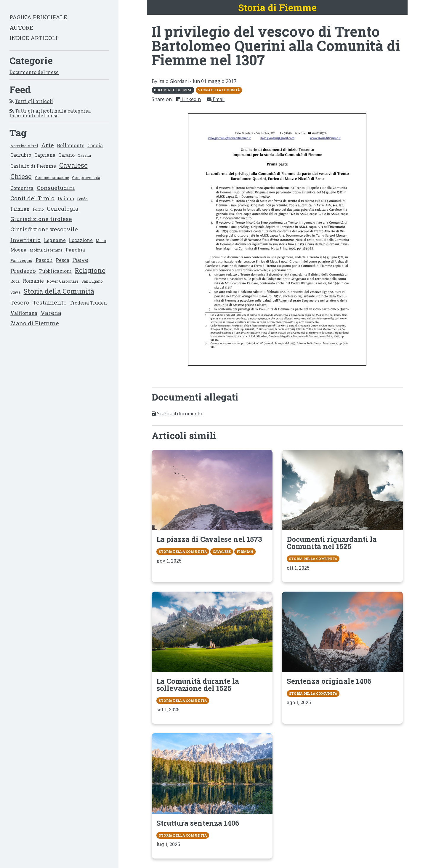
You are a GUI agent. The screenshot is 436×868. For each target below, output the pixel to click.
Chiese (21, 176)
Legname (55, 240)
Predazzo (23, 271)
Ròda (15, 281)
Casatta (84, 155)
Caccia (95, 145)
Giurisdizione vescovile (44, 229)
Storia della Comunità (59, 291)
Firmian (20, 209)
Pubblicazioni (55, 271)
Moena (18, 250)
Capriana (45, 155)
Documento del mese (34, 72)
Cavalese (73, 165)
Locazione (81, 240)
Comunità (22, 188)
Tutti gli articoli (34, 101)
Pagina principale (38, 17)
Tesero (20, 302)
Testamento (50, 302)
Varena (51, 313)
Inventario (25, 240)
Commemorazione (52, 177)
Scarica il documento (177, 414)
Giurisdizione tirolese (41, 219)
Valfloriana (24, 313)
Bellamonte (71, 145)
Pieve (80, 260)
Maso (101, 241)
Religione (90, 270)
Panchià (75, 250)
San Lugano (92, 281)
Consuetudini (56, 188)
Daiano (66, 198)
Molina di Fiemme (46, 250)
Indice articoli (34, 38)
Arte (48, 145)
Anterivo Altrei (24, 146)
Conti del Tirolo (32, 198)
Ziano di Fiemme (35, 323)
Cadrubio (21, 155)
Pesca (62, 260)
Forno (38, 209)
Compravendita (86, 177)
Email (216, 99)
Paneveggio (21, 260)
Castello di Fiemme (33, 166)
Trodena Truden (88, 303)
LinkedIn (189, 99)
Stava (15, 292)
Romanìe (33, 281)
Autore (21, 27)
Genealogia (63, 208)
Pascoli (44, 260)
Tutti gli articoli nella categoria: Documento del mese (50, 113)
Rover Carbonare (63, 281)
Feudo (82, 199)
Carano (66, 155)
